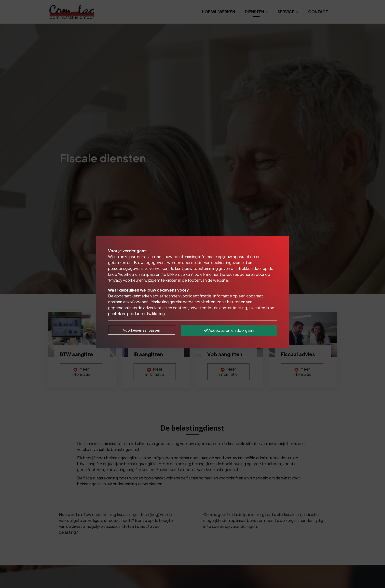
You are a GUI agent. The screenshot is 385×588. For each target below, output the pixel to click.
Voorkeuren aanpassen (142, 330)
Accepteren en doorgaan (229, 330)
